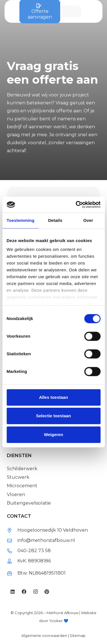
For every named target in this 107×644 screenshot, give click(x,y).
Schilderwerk (22, 469)
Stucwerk (18, 477)
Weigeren (53, 435)
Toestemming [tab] (21, 220)
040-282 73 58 (34, 551)
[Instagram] (35, 592)
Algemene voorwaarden (44, 635)
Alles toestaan (54, 397)
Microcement (22, 486)
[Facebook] (24, 592)
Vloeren (16, 495)
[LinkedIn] (13, 592)
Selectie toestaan (53, 416)
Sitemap (78, 635)
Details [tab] (55, 220)
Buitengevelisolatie (29, 503)
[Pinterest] (47, 592)
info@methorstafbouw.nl (46, 540)
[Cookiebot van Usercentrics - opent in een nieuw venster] (76, 205)
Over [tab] (88, 220)
